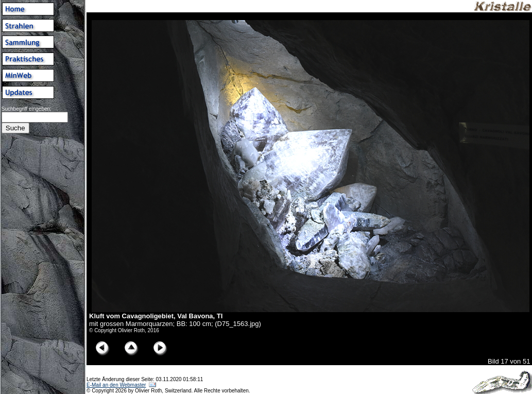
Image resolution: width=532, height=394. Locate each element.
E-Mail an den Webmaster (116, 385)
